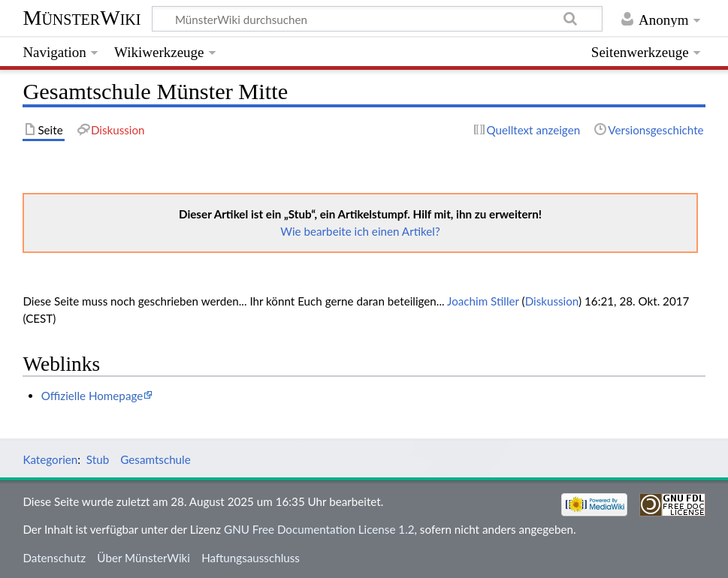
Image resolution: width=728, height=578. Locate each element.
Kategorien (50, 459)
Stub (98, 459)
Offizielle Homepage (92, 396)
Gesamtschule (155, 459)
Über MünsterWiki (143, 558)
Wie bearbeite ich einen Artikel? (360, 231)
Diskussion (552, 301)
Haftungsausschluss (251, 558)
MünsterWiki (82, 18)
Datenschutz (54, 558)
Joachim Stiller (483, 301)
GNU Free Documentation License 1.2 (319, 529)
